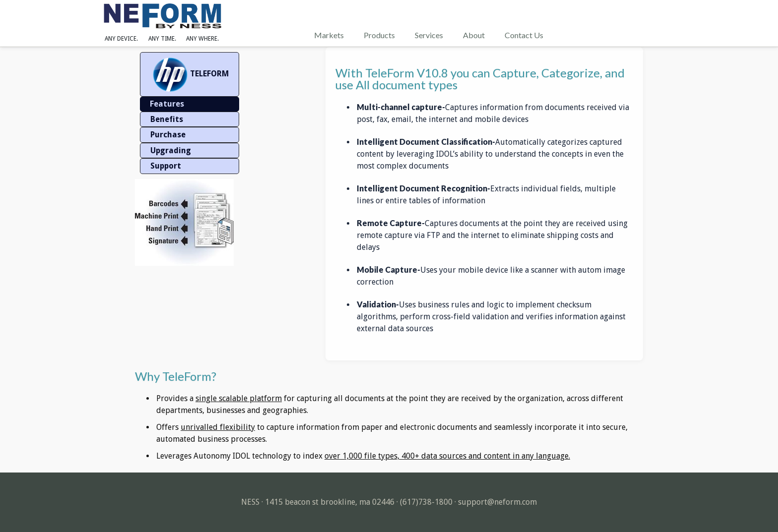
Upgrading (171, 150)
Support (166, 166)
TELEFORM (190, 74)
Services (429, 35)
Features (167, 104)
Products (379, 35)
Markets (329, 35)
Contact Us (524, 35)
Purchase (168, 135)
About (474, 35)
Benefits (167, 119)
